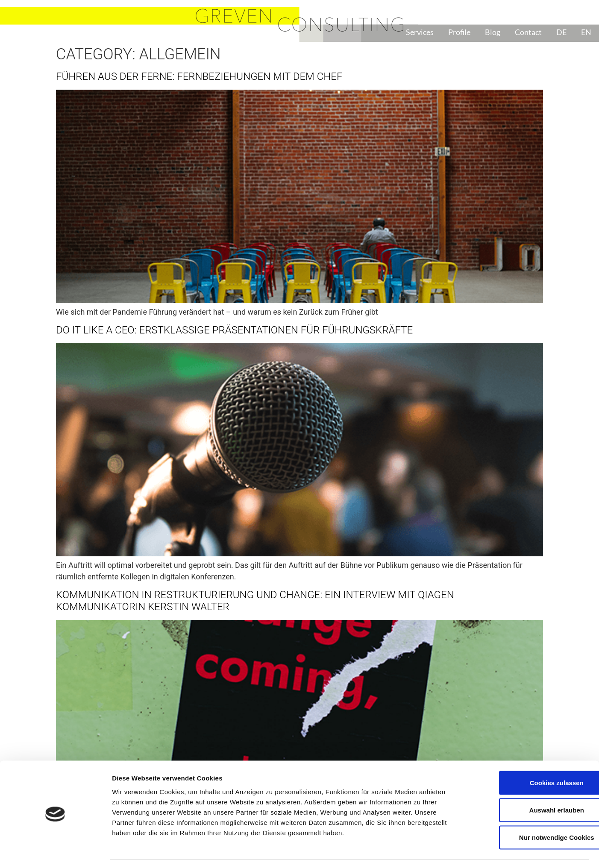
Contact (528, 32)
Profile (459, 32)
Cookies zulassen (528, 757)
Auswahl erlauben (528, 785)
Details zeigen (454, 851)
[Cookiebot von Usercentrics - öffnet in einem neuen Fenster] (55, 851)
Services (420, 32)
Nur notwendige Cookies (528, 812)
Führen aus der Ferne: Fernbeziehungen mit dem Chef (199, 76)
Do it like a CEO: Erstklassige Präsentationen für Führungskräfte (234, 330)
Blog (493, 32)
